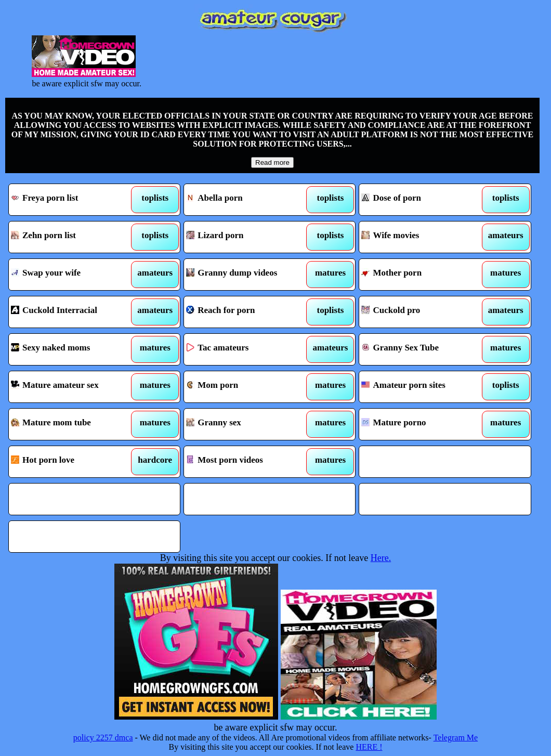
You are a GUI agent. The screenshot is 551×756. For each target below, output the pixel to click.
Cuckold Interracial (73, 312)
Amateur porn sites (423, 387)
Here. (381, 558)
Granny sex (248, 424)
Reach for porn (248, 312)
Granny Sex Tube (423, 349)
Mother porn (423, 275)
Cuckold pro (423, 312)
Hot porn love (73, 462)
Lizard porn (248, 237)
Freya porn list (73, 200)
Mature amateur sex (73, 387)
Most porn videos (248, 462)
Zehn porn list (73, 237)
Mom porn (248, 387)
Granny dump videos (248, 275)
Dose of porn (423, 200)
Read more (272, 162)
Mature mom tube (73, 424)
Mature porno (423, 424)
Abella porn (248, 200)
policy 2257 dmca (103, 738)
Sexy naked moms (73, 349)
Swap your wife (73, 275)
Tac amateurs (248, 349)
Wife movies (423, 237)
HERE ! (369, 747)
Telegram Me (456, 738)
